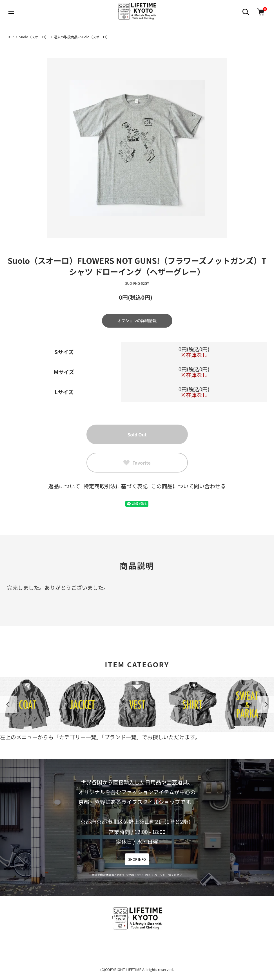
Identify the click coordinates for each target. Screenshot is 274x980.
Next (266, 704)
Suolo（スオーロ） (34, 37)
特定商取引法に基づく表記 (115, 486)
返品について (64, 486)
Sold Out (137, 434)
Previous (8, 704)
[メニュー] (11, 11)
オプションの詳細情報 (137, 321)
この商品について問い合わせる (189, 486)
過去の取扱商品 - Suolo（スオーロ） (82, 37)
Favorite (137, 463)
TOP (10, 37)
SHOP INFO (137, 859)
